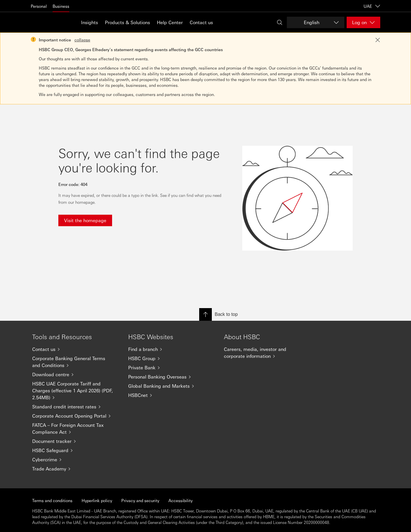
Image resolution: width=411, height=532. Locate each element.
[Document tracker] (76, 441)
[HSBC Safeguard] (76, 450)
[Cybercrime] (76, 460)
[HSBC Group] (172, 358)
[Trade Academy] (76, 469)
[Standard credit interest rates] (76, 407)
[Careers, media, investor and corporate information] (267, 353)
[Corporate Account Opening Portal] (76, 416)
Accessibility (180, 500)
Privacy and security (140, 500)
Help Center (170, 22)
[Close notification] (378, 40)
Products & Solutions (127, 22)
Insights (90, 22)
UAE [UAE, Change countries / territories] (372, 6)
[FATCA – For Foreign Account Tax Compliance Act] (76, 429)
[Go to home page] (45, 22)
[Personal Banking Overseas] (172, 377)
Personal (39, 6)
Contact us (201, 22)
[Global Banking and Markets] (172, 386)
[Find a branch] (172, 349)
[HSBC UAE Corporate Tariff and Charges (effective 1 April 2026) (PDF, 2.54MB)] (76, 391)
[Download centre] (76, 374)
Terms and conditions (52, 500)
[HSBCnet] (172, 395)
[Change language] (316, 22)
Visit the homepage (85, 220)
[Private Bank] (172, 368)
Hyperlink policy (97, 500)
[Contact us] (76, 349)
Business (61, 6)
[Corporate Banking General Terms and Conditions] (76, 362)
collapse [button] (82, 40)
